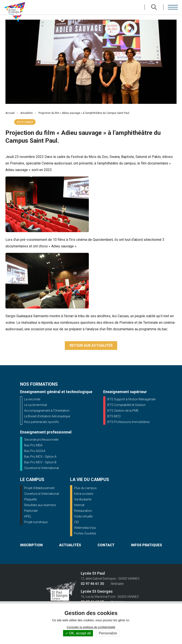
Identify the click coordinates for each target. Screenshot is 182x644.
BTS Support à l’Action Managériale (131, 399)
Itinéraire (117, 584)
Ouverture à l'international (42, 468)
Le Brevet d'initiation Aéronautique (47, 416)
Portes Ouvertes (85, 534)
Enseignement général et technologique (56, 392)
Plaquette (31, 500)
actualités (70, 545)
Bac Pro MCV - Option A (40, 457)
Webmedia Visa (85, 528)
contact (106, 545)
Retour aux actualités (91, 346)
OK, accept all (78, 633)
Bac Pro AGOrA (35, 451)
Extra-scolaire (84, 494)
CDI (76, 522)
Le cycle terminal (36, 405)
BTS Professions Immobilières (129, 422)
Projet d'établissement (39, 488)
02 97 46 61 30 (92, 584)
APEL (28, 517)
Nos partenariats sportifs (42, 422)
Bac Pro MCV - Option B (40, 462)
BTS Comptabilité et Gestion (126, 405)
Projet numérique (36, 522)
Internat (79, 505)
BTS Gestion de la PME (123, 411)
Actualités (27, 113)
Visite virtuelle (83, 517)
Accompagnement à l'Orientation (47, 411)
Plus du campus (85, 488)
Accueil (10, 113)
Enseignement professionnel (46, 432)
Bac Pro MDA (33, 445)
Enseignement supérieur (125, 392)
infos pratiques (146, 545)
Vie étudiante (83, 500)
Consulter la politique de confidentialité (91, 627)
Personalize (108, 633)
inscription (31, 545)
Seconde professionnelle (41, 440)
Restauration (83, 511)
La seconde (32, 399)
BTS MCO (114, 416)
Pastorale (31, 511)
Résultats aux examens (40, 505)
